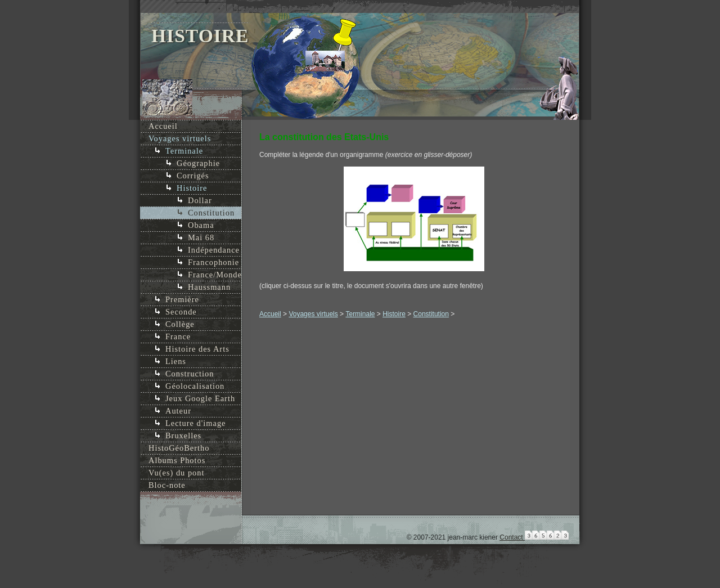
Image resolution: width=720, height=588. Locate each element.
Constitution (431, 314)
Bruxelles (183, 436)
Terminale (360, 314)
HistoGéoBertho (179, 448)
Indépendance (214, 250)
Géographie (198, 163)
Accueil (270, 314)
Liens (176, 361)
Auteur (178, 411)
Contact (512, 537)
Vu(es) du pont (176, 473)
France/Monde (215, 275)
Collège (180, 324)
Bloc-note (167, 485)
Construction (190, 374)
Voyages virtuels (313, 314)
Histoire (394, 314)
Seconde (181, 312)
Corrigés (193, 176)
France (178, 336)
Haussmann (209, 287)
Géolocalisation (195, 386)
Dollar (200, 200)
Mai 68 (201, 237)
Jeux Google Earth (200, 398)
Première (182, 299)
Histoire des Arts (197, 349)
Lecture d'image (196, 423)
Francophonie (213, 262)
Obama (201, 225)
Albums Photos (177, 460)
